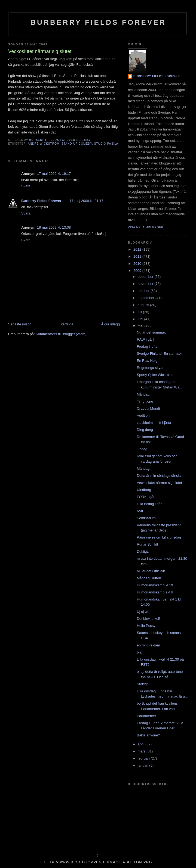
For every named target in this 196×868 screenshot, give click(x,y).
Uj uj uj (142, 612)
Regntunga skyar (150, 368)
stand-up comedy (77, 144)
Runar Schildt (147, 544)
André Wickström (44, 144)
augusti (144, 305)
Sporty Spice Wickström (155, 375)
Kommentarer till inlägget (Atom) (61, 334)
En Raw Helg (147, 361)
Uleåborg (144, 490)
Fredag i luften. (148, 346)
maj (141, 326)
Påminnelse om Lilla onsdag (159, 537)
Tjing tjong (145, 401)
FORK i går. (146, 497)
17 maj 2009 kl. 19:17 (54, 174)
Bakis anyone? (148, 735)
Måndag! (144, 394)
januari (144, 765)
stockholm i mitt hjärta (154, 423)
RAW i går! (145, 339)
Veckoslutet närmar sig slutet (159, 483)
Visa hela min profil (146, 227)
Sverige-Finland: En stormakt (160, 354)
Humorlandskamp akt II (155, 592)
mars (142, 751)
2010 (138, 264)
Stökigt (142, 684)
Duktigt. (143, 551)
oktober (144, 291)
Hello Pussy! (146, 626)
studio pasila (106, 144)
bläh (140, 652)
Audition (143, 416)
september (147, 298)
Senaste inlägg (20, 324)
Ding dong (145, 430)
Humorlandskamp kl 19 (155, 585)
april (142, 744)
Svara (26, 186)
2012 (138, 249)
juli (140, 312)
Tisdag (142, 449)
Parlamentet (146, 716)
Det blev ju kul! (148, 619)
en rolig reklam (148, 645)
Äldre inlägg (110, 324)
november (146, 284)
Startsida (66, 324)
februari (144, 758)
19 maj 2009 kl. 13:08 (54, 227)
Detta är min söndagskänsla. (159, 476)
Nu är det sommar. (151, 332)
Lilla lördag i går (149, 504)
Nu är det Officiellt (151, 571)
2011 (138, 256)
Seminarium (146, 518)
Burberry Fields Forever (98, 22)
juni (141, 319)
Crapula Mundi (148, 408)
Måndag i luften (149, 578)
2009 (138, 271)
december (146, 277)
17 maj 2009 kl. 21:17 (86, 201)
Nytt (140, 511)
